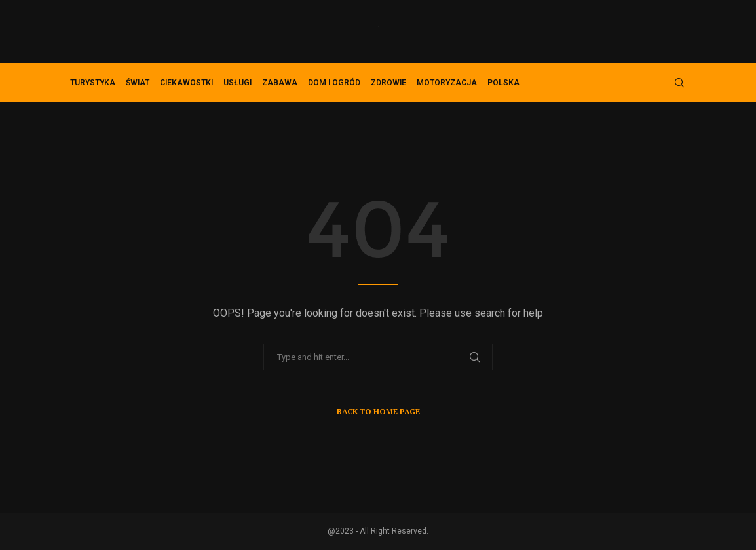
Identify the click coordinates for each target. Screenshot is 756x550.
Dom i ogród (334, 83)
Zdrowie (388, 83)
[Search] (679, 83)
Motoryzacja (447, 83)
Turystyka (93, 83)
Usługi (237, 83)
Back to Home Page (378, 411)
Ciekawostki (186, 83)
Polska (503, 83)
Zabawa (280, 83)
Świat (138, 83)
